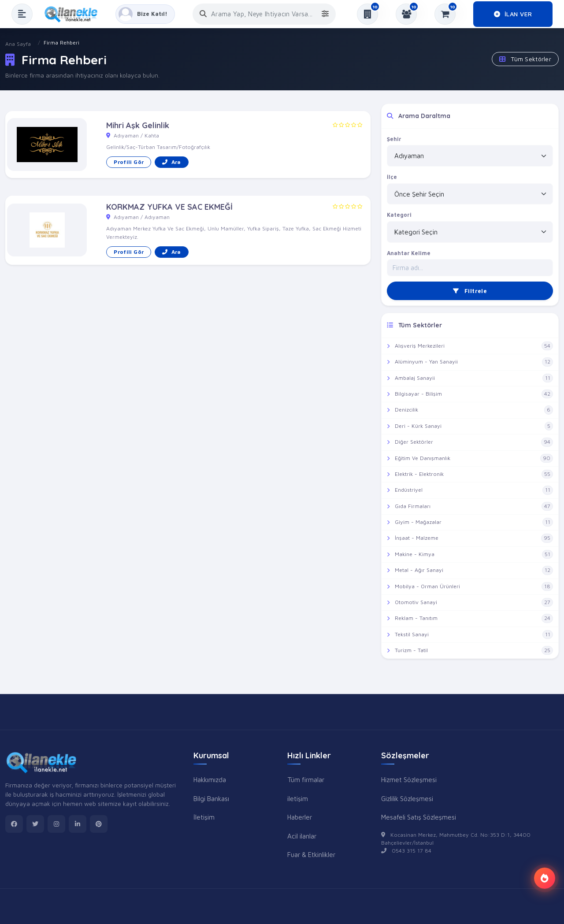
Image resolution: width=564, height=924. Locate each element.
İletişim (204, 817)
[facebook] (14, 824)
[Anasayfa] (74, 14)
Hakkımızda (210, 779)
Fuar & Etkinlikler (311, 854)
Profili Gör (129, 162)
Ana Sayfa (18, 44)
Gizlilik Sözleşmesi (407, 798)
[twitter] (35, 824)
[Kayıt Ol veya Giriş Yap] (145, 14)
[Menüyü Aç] (22, 14)
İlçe (392, 177)
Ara (171, 162)
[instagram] (56, 824)
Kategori (399, 215)
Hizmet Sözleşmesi (409, 779)
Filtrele (470, 291)
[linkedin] (78, 824)
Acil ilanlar (302, 836)
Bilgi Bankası (211, 798)
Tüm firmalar (306, 779)
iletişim (298, 798)
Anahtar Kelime (409, 253)
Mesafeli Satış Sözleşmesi (419, 817)
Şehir (394, 139)
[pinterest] (99, 824)
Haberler (300, 817)
